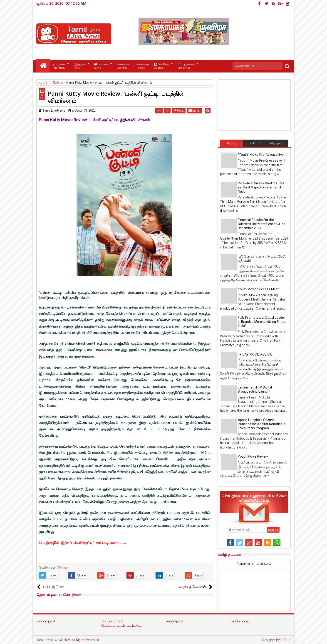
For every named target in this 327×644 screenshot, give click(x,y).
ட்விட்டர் (254, 143)
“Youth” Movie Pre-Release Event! (263, 155)
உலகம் (101, 66)
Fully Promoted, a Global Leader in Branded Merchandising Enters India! (262, 322)
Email (196, 110)
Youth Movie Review (253, 456)
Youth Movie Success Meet (258, 289)
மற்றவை (186, 66)
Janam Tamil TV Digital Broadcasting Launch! (255, 389)
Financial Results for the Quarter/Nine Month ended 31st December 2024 (261, 224)
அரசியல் (142, 66)
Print (180, 110)
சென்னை (124, 66)
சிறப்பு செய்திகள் (231, 144)
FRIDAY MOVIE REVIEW (255, 354)
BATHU (286, 640)
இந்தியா (80, 66)
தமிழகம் (59, 66)
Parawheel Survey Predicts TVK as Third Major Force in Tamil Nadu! (261, 187)
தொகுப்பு (277, 143)
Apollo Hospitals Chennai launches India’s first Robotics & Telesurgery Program (262, 424)
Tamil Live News (48, 640)
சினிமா (161, 66)
